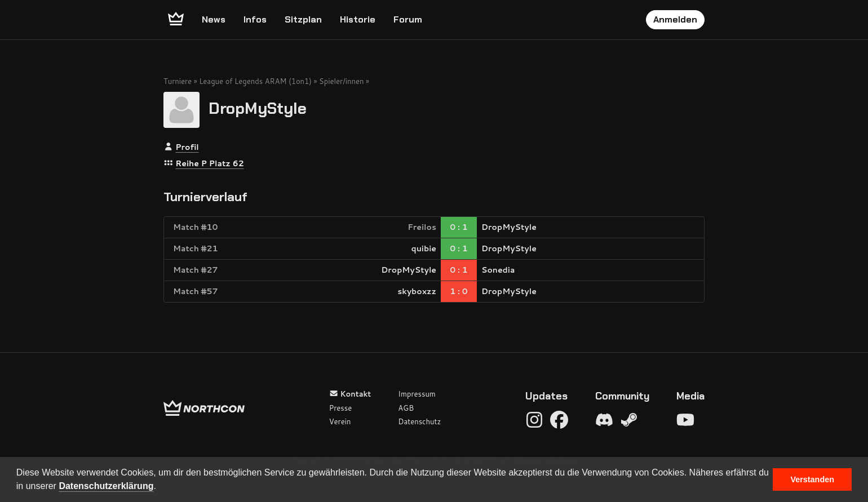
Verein (340, 421)
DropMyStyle (258, 108)
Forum (408, 19)
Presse (340, 408)
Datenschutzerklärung (106, 486)
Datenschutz (419, 421)
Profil (187, 147)
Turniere (178, 81)
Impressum (417, 394)
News (214, 19)
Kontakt (350, 394)
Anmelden (675, 19)
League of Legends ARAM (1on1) (255, 81)
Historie (358, 19)
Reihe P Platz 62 (209, 163)
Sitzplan (303, 19)
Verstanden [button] (812, 479)
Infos (255, 19)
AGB (406, 408)
